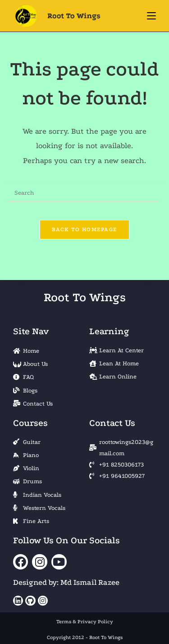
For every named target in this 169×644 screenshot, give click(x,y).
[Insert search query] (85, 193)
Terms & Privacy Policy (85, 622)
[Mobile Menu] (151, 16)
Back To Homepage (85, 229)
